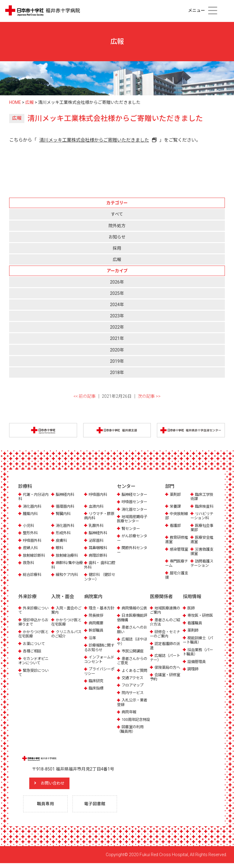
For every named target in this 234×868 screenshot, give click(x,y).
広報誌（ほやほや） (133, 642)
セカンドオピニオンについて (34, 661)
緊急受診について (34, 673)
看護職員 (195, 623)
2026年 (117, 282)
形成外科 (64, 533)
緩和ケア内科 (68, 575)
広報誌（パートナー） (166, 658)
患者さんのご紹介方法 (166, 622)
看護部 (176, 526)
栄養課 (176, 507)
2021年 (117, 338)
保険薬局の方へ (168, 667)
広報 (117, 259)
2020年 (117, 350)
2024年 (117, 305)
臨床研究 (97, 681)
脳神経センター (135, 495)
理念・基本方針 (103, 608)
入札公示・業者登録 (133, 702)
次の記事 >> (149, 396)
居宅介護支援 (177, 575)
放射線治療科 (68, 556)
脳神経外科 (99, 533)
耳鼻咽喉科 (99, 548)
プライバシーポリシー (100, 671)
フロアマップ (133, 685)
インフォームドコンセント (100, 660)
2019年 (117, 361)
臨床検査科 (205, 507)
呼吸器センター (135, 502)
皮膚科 (62, 541)
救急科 (29, 563)
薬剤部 (176, 495)
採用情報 (192, 597)
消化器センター (135, 510)
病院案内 (93, 597)
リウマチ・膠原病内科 (100, 516)
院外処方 (117, 226)
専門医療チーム (177, 564)
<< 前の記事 (85, 396)
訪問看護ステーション (203, 564)
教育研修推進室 (177, 540)
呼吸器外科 (33, 541)
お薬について (35, 644)
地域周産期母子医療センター (133, 519)
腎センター (131, 529)
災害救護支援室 (203, 552)
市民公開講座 (133, 651)
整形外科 (31, 533)
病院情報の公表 (135, 608)
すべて (117, 214)
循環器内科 (66, 507)
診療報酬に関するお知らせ (100, 648)
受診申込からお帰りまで (34, 622)
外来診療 (27, 597)
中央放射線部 (177, 516)
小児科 (29, 526)
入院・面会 (63, 597)
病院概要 (97, 623)
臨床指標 (97, 688)
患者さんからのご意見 (133, 661)
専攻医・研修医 (201, 616)
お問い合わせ (56, 788)
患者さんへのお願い (133, 630)
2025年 (117, 293)
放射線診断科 (35, 556)
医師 (191, 608)
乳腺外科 (97, 526)
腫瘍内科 (31, 514)
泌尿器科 (97, 541)
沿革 (93, 638)
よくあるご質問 (135, 670)
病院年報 (129, 712)
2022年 (117, 327)
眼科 (60, 548)
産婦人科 (31, 548)
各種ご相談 (33, 651)
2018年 (117, 372)
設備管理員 (197, 662)
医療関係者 (161, 597)
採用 (117, 248)
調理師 (193, 669)
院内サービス (133, 693)
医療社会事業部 (203, 528)
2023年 (117, 316)
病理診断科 (99, 556)
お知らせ (117, 237)
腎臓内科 (64, 514)
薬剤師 (193, 631)
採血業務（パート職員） (199, 652)
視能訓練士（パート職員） (199, 640)
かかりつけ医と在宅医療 (34, 634)
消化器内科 (33, 507)
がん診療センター (133, 539)
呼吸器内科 (99, 495)
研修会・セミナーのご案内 (166, 634)
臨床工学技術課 (203, 497)
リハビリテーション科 (203, 516)
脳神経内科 (66, 495)
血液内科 (97, 507)
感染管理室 (180, 550)
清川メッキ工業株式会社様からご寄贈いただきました (94, 140)
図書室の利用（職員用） (131, 734)
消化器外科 (66, 526)
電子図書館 (95, 809)
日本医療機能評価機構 (133, 618)
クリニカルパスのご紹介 (67, 634)
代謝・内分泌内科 (34, 497)
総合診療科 (33, 575)
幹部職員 (97, 631)
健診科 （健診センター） (99, 577)
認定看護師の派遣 (166, 646)
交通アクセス (133, 678)
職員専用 (46, 809)
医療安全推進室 (203, 540)
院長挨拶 (97, 616)
